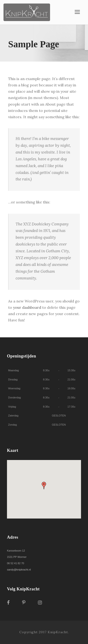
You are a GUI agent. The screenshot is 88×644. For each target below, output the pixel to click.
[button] (44, 486)
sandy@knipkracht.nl (19, 570)
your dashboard (27, 307)
